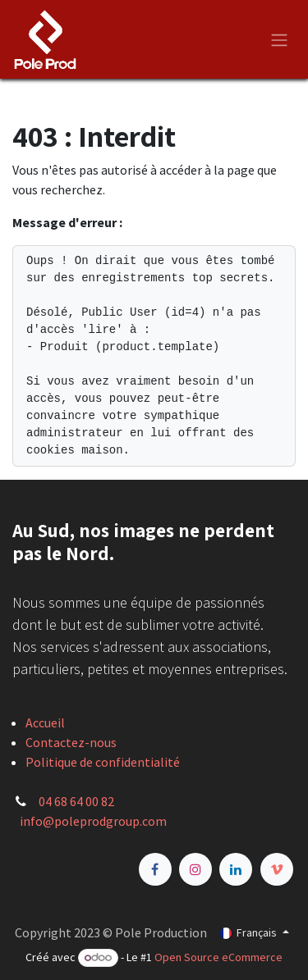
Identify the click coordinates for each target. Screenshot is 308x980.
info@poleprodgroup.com (93, 821)
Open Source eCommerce (218, 957)
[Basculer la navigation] (279, 39)
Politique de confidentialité (103, 762)
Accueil (45, 722)
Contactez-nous (71, 742)
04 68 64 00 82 (76, 801)
